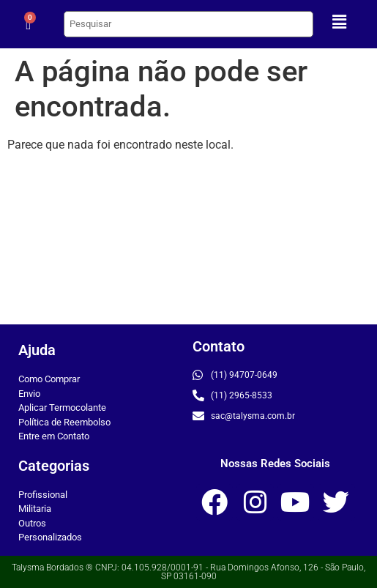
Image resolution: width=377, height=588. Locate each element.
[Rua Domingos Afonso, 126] (188, 244)
